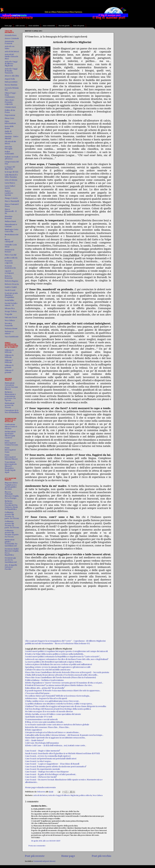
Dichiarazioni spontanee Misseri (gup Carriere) (10, 435)
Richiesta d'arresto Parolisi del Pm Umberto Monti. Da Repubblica (11, 505)
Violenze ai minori (9, 332)
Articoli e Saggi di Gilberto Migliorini (63, 795)
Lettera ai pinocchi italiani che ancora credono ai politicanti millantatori (58, 664)
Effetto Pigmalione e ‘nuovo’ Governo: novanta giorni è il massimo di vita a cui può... (64, 683)
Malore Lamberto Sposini (9, 193)
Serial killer (10, 300)
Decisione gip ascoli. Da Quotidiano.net (11, 560)
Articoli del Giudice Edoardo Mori (11, 56)
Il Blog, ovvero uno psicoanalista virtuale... (45, 722)
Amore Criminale (12, 38)
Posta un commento (37, 846)
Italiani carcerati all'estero (11, 158)
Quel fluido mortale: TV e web (39, 717)
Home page (68, 856)
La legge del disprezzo (10, 168)
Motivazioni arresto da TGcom (10, 405)
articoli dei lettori (40, 795)
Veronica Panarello (9, 324)
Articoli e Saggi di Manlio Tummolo (11, 71)
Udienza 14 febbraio (9, 356)
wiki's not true (20, 26)
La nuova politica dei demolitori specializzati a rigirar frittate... (54, 662)
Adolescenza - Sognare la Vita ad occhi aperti (46, 698)
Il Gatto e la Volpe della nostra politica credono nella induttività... (55, 654)
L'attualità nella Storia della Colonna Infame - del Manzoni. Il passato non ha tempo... (64, 735)
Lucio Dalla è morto (10, 187)
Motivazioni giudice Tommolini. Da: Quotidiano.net (11, 543)
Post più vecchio (101, 856)
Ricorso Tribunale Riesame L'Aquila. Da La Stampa (12, 495)
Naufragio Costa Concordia (11, 230)
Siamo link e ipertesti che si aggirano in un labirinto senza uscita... (55, 738)
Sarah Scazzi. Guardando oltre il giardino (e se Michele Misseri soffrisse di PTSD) (62, 753)
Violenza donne (11, 328)
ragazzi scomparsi (9, 272)
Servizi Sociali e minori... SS (11, 304)
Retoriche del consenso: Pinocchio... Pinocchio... (47, 727)
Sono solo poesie (79, 26)
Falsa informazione (10, 122)
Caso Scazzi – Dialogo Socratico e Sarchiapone (47, 772)
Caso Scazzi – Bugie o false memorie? (43, 751)
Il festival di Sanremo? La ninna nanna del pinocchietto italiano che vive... (59, 685)
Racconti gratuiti (64, 26)
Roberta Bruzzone (9, 277)
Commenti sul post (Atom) (44, 861)
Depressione (10, 115)
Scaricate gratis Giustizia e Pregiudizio (11, 295)
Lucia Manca (10, 183)
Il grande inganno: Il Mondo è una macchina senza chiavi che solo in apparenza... (63, 691)
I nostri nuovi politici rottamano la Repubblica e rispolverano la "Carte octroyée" (62, 657)
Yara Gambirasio (12, 337)
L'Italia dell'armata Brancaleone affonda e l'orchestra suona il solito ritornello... (62, 675)
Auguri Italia (10, 79)
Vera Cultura (98, 795)
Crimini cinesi (10, 107)
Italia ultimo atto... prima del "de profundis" (45, 688)
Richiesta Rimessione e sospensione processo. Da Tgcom (10, 396)
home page (8, 26)
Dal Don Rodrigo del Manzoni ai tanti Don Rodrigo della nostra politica (58, 709)
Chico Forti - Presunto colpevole (10, 102)
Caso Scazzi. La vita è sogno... (38, 761)
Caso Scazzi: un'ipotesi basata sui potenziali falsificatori (51, 759)
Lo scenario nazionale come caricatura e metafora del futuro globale (57, 725)
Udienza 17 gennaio (9, 371)
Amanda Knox (11, 35)
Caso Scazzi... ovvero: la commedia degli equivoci (48, 756)
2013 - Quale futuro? (34, 740)
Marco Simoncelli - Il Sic (11, 211)
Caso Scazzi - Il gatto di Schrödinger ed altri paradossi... (51, 774)
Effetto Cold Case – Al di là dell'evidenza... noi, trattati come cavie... (56, 745)
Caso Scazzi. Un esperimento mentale (43, 769)
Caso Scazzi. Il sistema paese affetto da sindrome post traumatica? (56, 767)
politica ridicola (85, 795)
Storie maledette (34, 26)
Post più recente (35, 856)
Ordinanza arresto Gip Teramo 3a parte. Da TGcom (12, 515)
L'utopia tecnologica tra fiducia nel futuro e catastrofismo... (52, 732)
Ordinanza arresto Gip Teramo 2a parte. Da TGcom (12, 524)
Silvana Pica (10, 308)
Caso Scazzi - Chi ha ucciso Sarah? (41, 777)
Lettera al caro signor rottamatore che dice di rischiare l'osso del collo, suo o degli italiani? (67, 659)
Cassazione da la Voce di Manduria (12, 411)
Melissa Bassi (10, 221)
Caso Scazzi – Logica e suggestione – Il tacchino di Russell (52, 764)
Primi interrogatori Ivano (10, 450)
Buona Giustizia (11, 85)
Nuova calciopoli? (9, 241)
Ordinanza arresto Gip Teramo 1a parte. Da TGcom (12, 534)
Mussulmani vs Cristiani (11, 225)
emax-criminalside (49, 26)
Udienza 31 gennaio (9, 366)
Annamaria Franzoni (9, 42)
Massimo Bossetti (9, 217)
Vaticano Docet (11, 317)
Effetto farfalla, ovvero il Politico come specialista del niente (53, 714)
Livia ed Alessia (11, 180)
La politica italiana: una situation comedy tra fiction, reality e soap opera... (59, 704)
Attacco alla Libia (12, 76)
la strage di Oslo (12, 172)
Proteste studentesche (10, 267)
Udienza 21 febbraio (9, 351)
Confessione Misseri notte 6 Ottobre (11, 426)
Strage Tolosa (11, 311)
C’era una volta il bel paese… (38, 693)
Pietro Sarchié (11, 255)
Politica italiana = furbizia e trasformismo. (45, 680)
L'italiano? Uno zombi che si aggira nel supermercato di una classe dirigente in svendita (66, 706)
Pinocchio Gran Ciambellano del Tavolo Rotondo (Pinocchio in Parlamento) (61, 677)
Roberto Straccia (12, 284)
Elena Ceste (10, 118)
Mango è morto (11, 198)
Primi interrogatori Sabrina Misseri (11, 457)
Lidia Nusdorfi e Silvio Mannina (11, 176)
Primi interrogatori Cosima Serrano (11, 443)
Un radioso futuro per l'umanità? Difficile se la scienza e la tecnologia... (58, 696)
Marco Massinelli (12, 201)
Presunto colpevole (9, 262)
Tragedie (8, 314)
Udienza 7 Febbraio (9, 361)
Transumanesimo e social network (41, 719)
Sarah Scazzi (10, 290)
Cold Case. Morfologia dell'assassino (42, 743)
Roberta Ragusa (11, 281)
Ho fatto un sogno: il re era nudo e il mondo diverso (49, 711)
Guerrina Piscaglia (8, 148)
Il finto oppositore (33, 730)
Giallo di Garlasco (8, 132)
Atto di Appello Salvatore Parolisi (11, 567)
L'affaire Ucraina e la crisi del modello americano (48, 670)
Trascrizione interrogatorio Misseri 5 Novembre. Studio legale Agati (11, 467)
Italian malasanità (9, 153)
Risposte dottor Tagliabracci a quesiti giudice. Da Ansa (11, 486)
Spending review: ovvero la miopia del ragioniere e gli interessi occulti (58, 667)
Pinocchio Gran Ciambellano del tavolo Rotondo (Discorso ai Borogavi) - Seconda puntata (67, 672)
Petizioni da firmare (10, 251)
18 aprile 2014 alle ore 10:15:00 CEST (46, 841)
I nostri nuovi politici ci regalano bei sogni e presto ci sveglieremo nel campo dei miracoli (66, 651)
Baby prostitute (11, 82)
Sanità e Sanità (11, 287)
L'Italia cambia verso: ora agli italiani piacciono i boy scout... (52, 701)
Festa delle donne (9, 127)
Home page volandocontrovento (40, 787)
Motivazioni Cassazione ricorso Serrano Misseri (11, 386)
